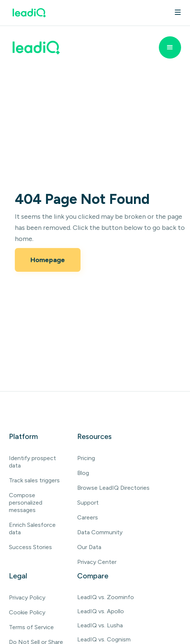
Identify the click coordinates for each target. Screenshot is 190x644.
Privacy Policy (27, 597)
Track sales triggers (34, 480)
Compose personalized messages (26, 503)
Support (88, 503)
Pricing (86, 458)
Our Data (89, 547)
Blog (83, 473)
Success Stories (30, 547)
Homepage (48, 260)
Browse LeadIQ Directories (113, 488)
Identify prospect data (32, 462)
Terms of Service (31, 627)
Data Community (100, 532)
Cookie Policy (27, 612)
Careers (88, 517)
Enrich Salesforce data (32, 529)
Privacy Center (97, 562)
